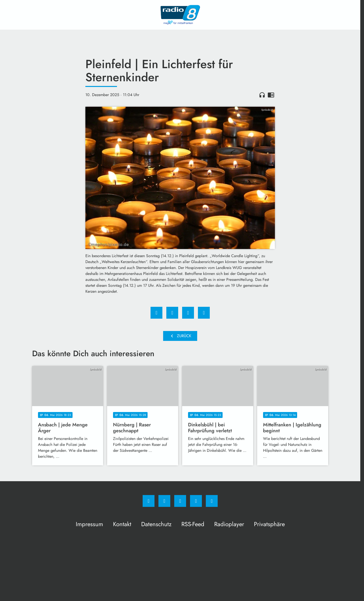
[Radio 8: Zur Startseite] (180, 15)
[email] (212, 501)
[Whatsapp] (180, 501)
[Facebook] (149, 501)
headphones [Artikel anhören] (262, 95)
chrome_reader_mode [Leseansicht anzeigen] (271, 95)
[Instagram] (164, 501)
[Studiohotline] (196, 501)
